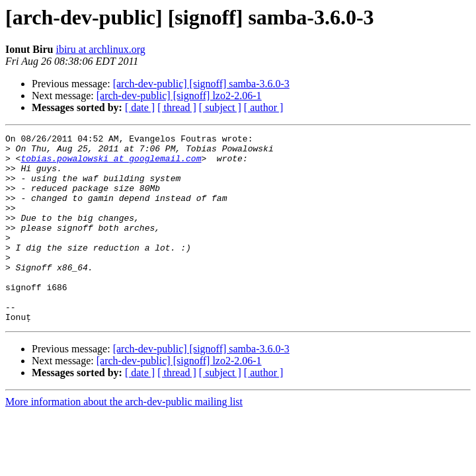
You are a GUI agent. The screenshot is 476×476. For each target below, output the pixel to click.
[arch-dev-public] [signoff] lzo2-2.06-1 (179, 96)
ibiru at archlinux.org (100, 49)
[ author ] (264, 107)
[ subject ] (220, 107)
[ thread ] (177, 107)
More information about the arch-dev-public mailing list (124, 439)
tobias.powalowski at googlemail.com (111, 164)
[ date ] (140, 107)
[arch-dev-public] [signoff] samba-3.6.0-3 (201, 84)
